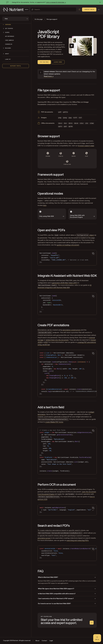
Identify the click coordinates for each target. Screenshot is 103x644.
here (45, 205)
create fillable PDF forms (54, 422)
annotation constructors (72, 330)
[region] (67, 373)
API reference (10, 36)
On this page (40, 19)
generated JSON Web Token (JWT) (65, 283)
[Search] (53, 10)
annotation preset (44, 538)
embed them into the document (57, 340)
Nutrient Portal (16, 66)
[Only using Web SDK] (52, 214)
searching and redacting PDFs (78, 540)
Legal (51, 641)
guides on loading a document (68, 245)
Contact (44, 641)
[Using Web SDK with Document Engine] (83, 214)
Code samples (9, 40)
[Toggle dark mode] (80, 9)
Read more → (49, 76)
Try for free (44, 62)
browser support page (86, 146)
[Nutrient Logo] (16, 10)
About (37, 641)
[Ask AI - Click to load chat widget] (97, 638)
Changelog (9, 44)
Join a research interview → (56, 2)
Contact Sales (89, 9)
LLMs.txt (8, 59)
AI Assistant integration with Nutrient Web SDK (64, 286)
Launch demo (58, 62)
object (85, 235)
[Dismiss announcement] (100, 2)
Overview (8, 25)
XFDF (46, 342)
